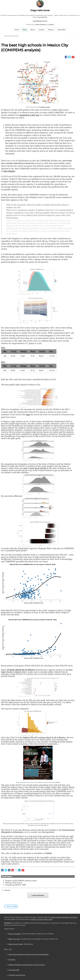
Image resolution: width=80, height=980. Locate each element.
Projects (51, 30)
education (7, 890)
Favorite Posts (43, 17)
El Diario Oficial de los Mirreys (21, 670)
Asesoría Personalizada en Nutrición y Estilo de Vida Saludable (28, 954)
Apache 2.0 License (37, 919)
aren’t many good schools (35, 468)
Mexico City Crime (14, 939)
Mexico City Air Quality (16, 944)
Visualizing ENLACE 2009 (16, 885)
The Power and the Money (17, 975)
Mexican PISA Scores (14, 883)
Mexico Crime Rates (15, 934)
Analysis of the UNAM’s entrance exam (21, 881)
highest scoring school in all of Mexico (44, 737)
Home (17, 30)
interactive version (45, 107)
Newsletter (61, 30)
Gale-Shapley (9, 171)
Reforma (58, 782)
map (28, 414)
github (52, 24)
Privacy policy (48, 919)
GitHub (49, 853)
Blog (25, 30)
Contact (41, 30)
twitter (38, 24)
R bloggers (12, 960)
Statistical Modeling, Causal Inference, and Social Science (27, 965)
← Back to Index (11, 906)
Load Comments (38, 895)
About (33, 30)
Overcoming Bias (14, 970)
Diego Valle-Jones (40, 10)
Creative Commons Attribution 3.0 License (64, 917)
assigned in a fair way (29, 115)
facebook (43, 24)
